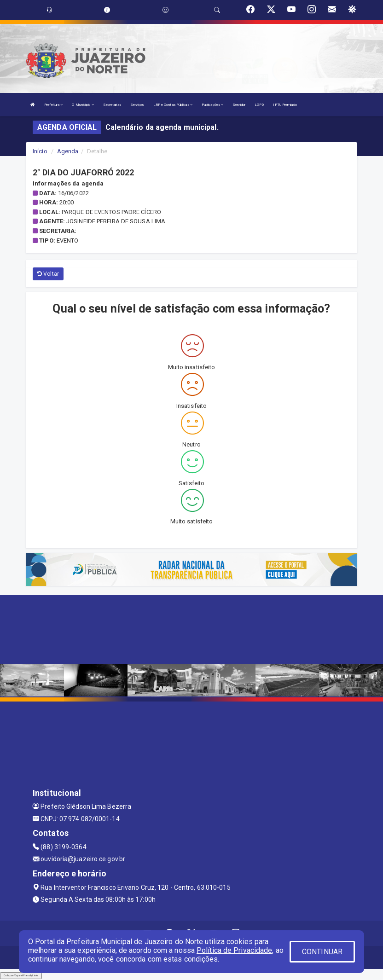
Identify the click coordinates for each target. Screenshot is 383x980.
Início (40, 151)
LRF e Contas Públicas (173, 105)
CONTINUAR (322, 952)
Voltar (48, 274)
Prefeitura (53, 105)
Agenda (68, 151)
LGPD (259, 105)
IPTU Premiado (285, 105)
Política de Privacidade (234, 950)
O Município (83, 105)
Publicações (212, 105)
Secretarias (112, 105)
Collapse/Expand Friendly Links (21, 975)
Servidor (239, 105)
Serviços (137, 105)
